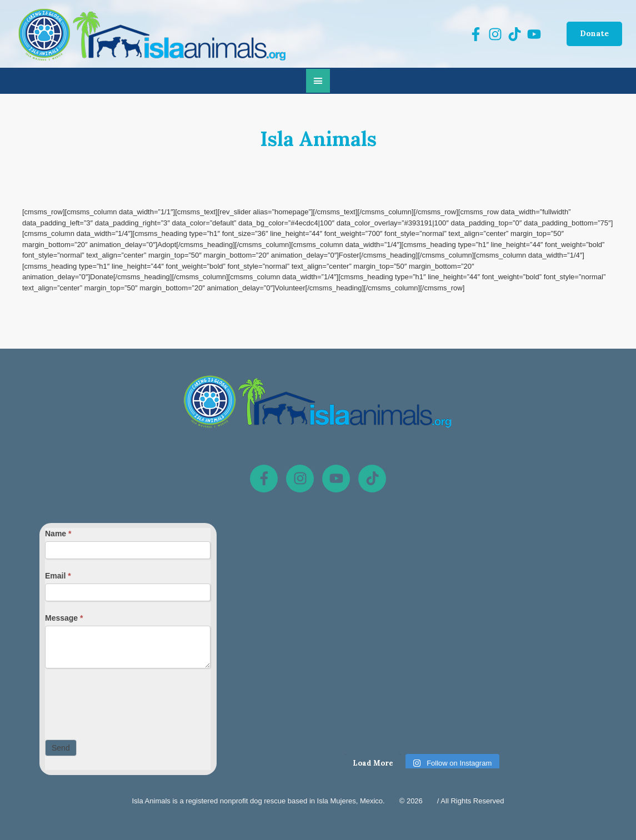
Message (64, 618)
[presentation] (129, 701)
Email (58, 576)
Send (61, 748)
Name (58, 534)
